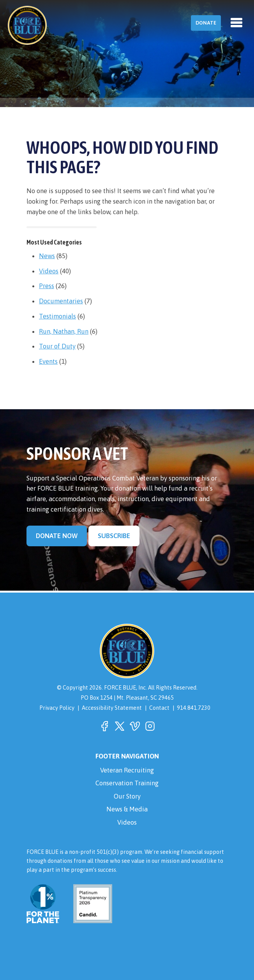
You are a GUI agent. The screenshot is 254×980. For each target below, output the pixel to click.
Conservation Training (127, 783)
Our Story (127, 796)
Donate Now (57, 536)
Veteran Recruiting (127, 770)
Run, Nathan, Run (64, 331)
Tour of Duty (57, 346)
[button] (104, 726)
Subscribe (114, 536)
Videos (49, 271)
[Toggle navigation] (236, 23)
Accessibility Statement (112, 708)
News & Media (127, 809)
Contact (159, 708)
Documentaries (61, 301)
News (47, 256)
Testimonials (57, 316)
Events (48, 361)
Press (47, 286)
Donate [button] (206, 23)
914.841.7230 (194, 708)
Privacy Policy (57, 708)
